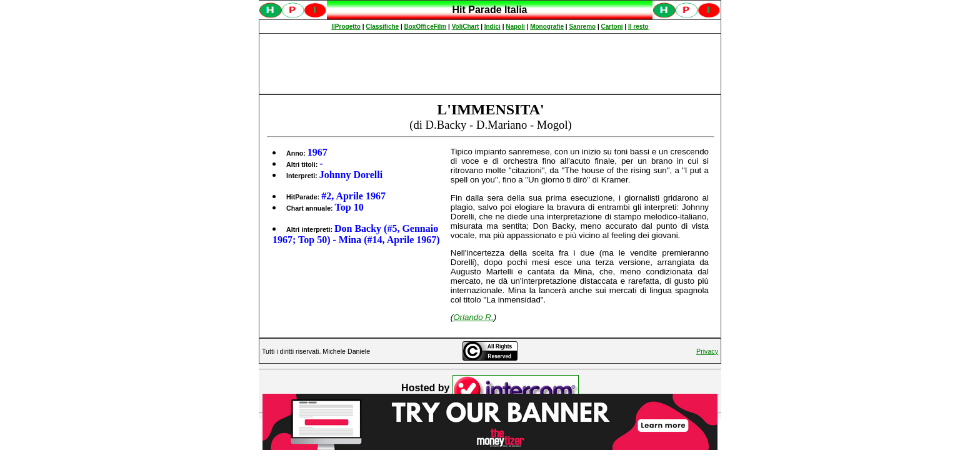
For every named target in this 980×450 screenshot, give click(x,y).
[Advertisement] (490, 64)
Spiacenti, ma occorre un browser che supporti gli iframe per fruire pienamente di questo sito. (490, 17)
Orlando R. (473, 317)
